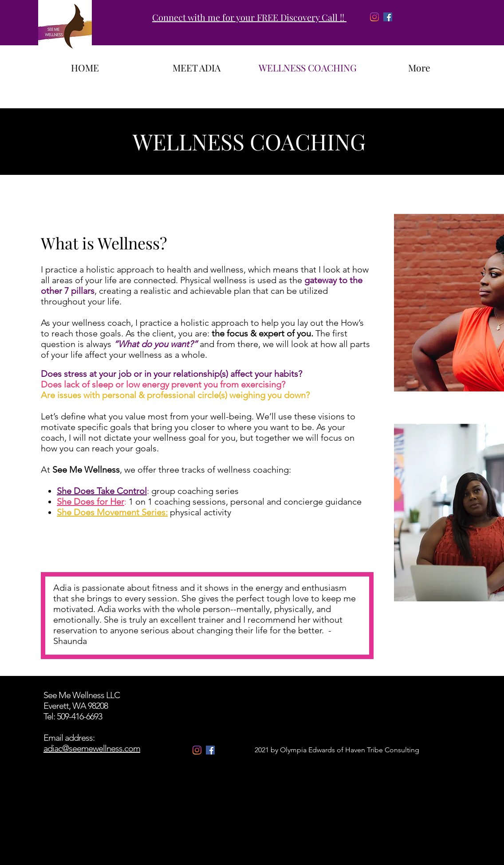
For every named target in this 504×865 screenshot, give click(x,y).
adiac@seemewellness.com (92, 748)
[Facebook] (388, 17)
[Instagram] (374, 17)
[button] (259, 555)
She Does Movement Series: (112, 512)
